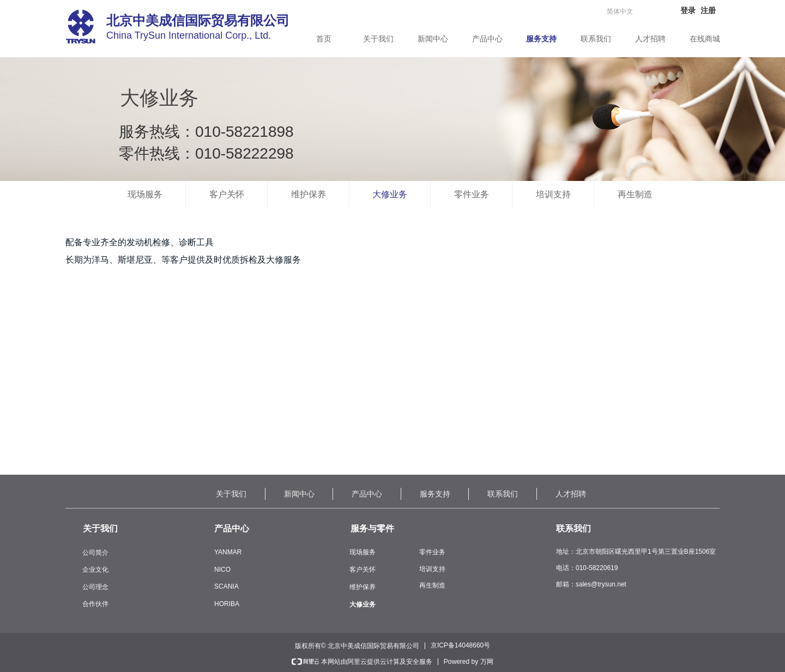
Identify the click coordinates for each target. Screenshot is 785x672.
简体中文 (620, 11)
